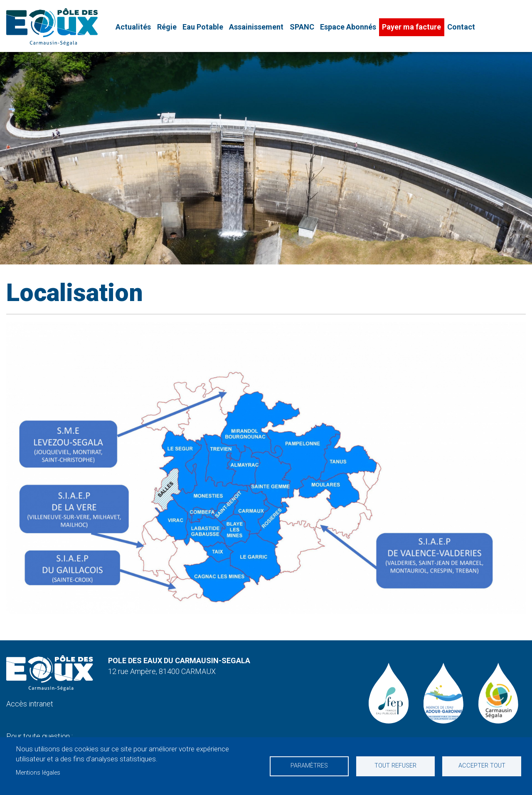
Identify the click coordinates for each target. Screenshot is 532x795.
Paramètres (309, 766)
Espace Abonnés (348, 27)
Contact (461, 27)
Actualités (133, 27)
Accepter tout (482, 766)
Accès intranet (30, 704)
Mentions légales (38, 773)
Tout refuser (395, 766)
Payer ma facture (411, 27)
